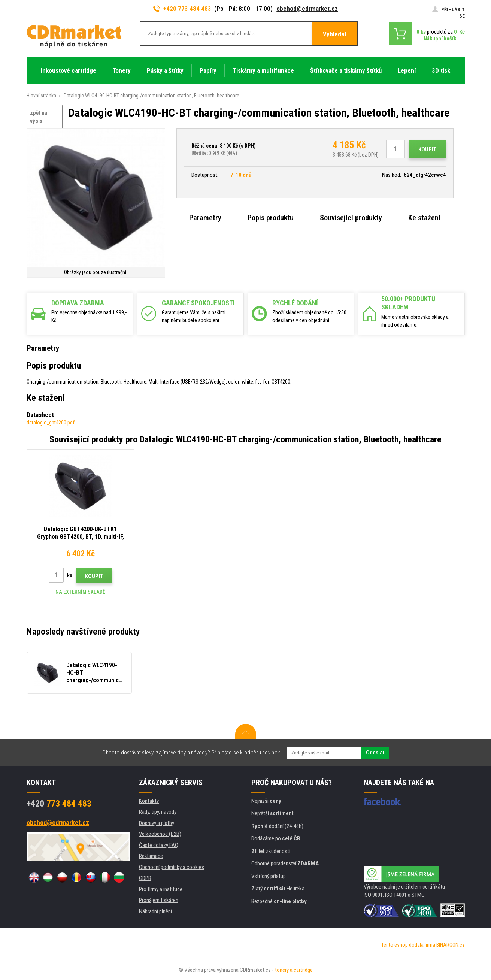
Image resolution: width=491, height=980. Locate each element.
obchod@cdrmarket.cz (307, 9)
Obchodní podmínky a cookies (172, 867)
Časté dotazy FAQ (159, 845)
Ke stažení (424, 218)
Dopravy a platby (157, 823)
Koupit (428, 149)
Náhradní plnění (155, 911)
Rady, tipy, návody (158, 812)
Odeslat (375, 753)
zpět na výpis (39, 117)
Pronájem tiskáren (159, 900)
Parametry (205, 218)
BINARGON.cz (451, 945)
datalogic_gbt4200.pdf (51, 423)
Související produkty (351, 218)
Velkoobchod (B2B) (160, 834)
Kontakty (149, 801)
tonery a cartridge (294, 970)
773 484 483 (59, 804)
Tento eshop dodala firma (408, 945)
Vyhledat (335, 34)
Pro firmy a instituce (161, 889)
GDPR (145, 878)
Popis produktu (271, 218)
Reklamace (151, 856)
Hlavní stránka (41, 96)
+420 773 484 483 (182, 9)
